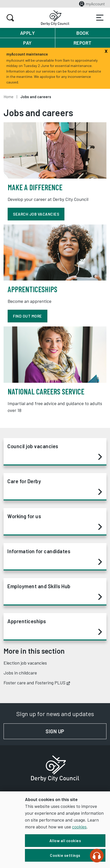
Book (82, 33)
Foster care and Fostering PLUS (37, 683)
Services (100, 18)
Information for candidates (55, 557)
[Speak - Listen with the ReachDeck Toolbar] (97, 856)
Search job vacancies (36, 214)
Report (83, 43)
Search (10, 18)
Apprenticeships (55, 627)
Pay (28, 43)
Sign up (76, 731)
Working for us (55, 522)
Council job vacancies (55, 452)
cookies (79, 827)
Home (9, 97)
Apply (28, 33)
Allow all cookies (65, 841)
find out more (28, 316)
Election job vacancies (25, 663)
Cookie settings (65, 855)
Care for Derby (55, 487)
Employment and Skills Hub (55, 592)
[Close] (106, 50)
